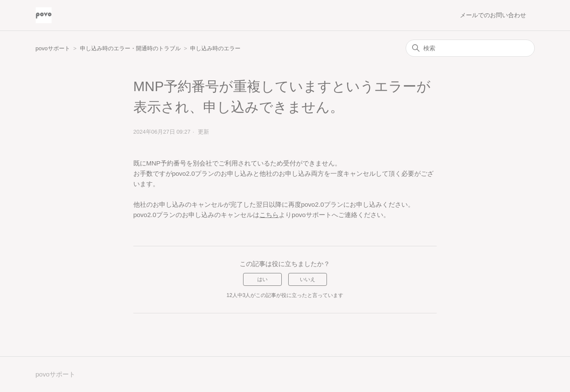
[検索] (470, 48)
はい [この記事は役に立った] (262, 279)
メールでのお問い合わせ (493, 15)
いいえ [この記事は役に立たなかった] (308, 279)
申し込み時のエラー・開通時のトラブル (130, 48)
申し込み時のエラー (215, 48)
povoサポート (53, 48)
